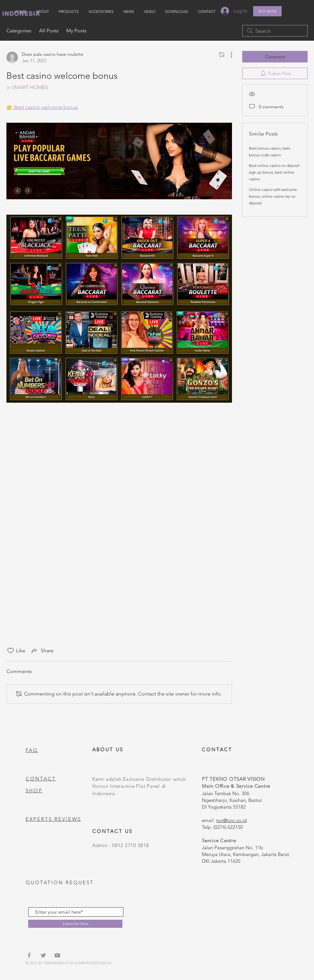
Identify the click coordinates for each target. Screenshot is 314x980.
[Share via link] (42, 651)
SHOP (34, 791)
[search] (275, 31)
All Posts (49, 31)
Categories (19, 31)
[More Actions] (228, 55)
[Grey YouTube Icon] (57, 955)
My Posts (76, 31)
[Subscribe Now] (75, 924)
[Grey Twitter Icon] (43, 955)
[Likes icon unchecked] (11, 651)
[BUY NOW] (267, 11)
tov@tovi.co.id (231, 820)
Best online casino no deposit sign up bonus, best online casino (274, 172)
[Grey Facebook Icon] (29, 955)
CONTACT (41, 779)
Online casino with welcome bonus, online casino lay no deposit (273, 196)
